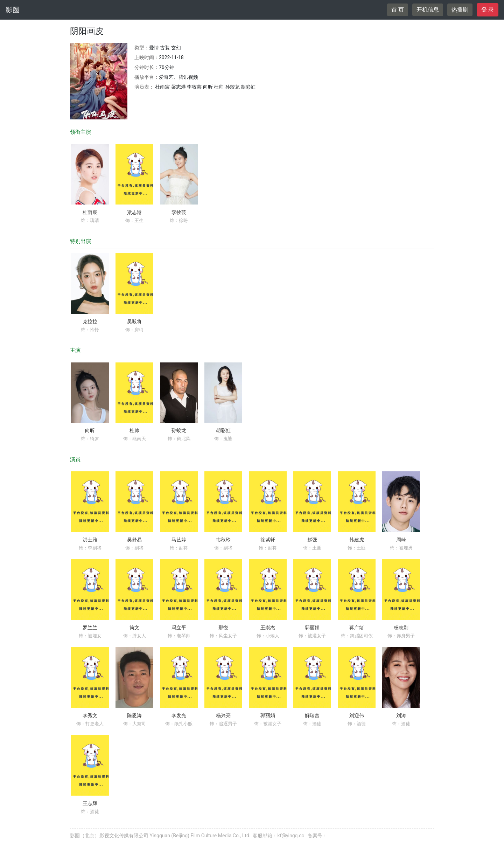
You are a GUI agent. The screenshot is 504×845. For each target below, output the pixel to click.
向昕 (90, 430)
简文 (134, 628)
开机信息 (428, 10)
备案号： (317, 836)
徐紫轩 (268, 540)
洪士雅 (90, 540)
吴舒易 (134, 540)
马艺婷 (179, 540)
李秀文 (90, 715)
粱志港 (134, 212)
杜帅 (134, 430)
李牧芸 (179, 212)
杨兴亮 (223, 715)
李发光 (179, 715)
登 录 (488, 10)
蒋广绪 (357, 628)
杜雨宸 (90, 212)
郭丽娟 (312, 628)
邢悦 (223, 628)
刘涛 (401, 715)
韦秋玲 (223, 540)
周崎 (401, 540)
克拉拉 (90, 321)
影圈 (13, 10)
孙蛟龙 (179, 430)
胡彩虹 (223, 430)
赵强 (312, 540)
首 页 (398, 10)
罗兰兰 (90, 628)
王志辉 (90, 803)
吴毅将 (134, 321)
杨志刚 (401, 628)
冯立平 (179, 628)
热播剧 (460, 10)
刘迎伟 (357, 715)
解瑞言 (312, 715)
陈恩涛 (134, 715)
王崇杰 (268, 628)
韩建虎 (357, 540)
